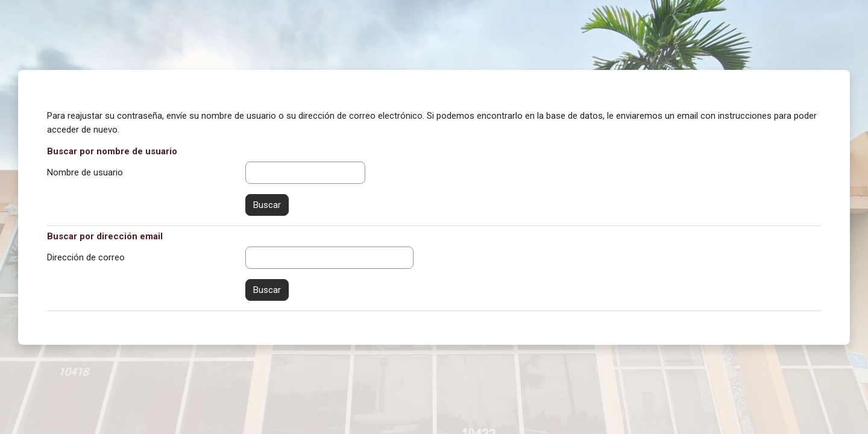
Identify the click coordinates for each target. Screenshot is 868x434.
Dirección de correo (86, 257)
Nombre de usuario (85, 172)
